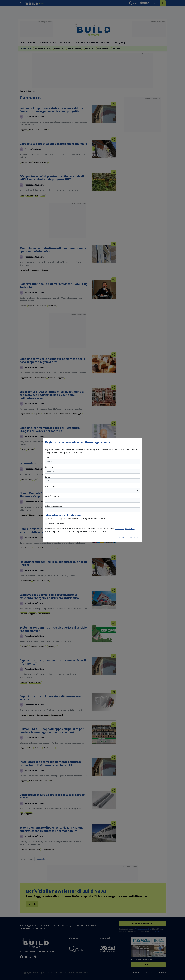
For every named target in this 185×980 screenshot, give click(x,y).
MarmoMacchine (70, 519)
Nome (48, 457)
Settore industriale (53, 506)
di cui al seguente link (125, 529)
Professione (50, 487)
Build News (53, 519)
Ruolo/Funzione (52, 496)
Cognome (49, 467)
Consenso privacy (56, 524)
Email (48, 477)
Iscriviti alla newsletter (129, 537)
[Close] (139, 442)
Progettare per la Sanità (94, 519)
